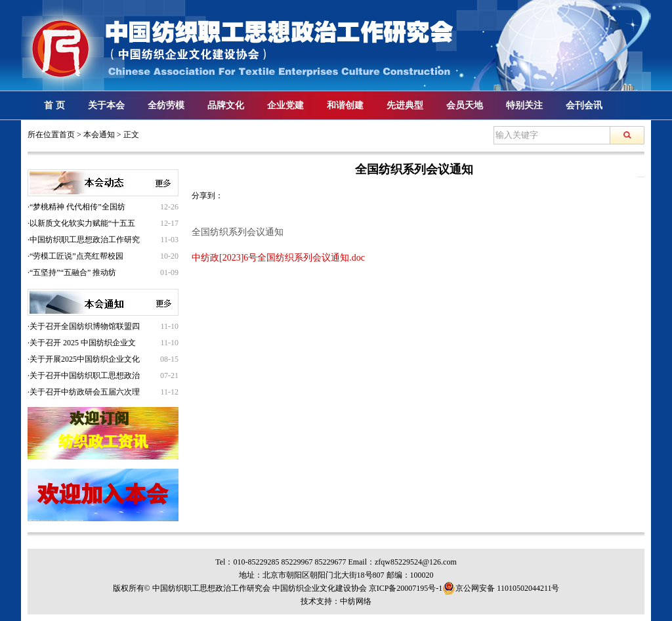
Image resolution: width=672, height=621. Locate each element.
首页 (67, 135)
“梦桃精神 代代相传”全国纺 (77, 207)
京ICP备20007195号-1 (406, 588)
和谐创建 (345, 105)
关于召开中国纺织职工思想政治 (85, 375)
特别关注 (524, 105)
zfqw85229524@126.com (416, 562)
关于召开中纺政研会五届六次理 (85, 392)
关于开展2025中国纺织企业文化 (85, 359)
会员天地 (465, 105)
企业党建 (285, 105)
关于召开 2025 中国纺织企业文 (83, 343)
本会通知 (99, 135)
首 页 (54, 105)
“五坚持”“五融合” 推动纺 (73, 272)
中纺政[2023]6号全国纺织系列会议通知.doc (278, 258)
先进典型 (405, 105)
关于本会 (106, 105)
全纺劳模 (166, 105)
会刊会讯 (584, 105)
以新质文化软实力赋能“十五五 (82, 223)
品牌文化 (226, 105)
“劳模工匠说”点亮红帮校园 (76, 256)
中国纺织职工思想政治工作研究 (85, 240)
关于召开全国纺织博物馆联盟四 (85, 326)
